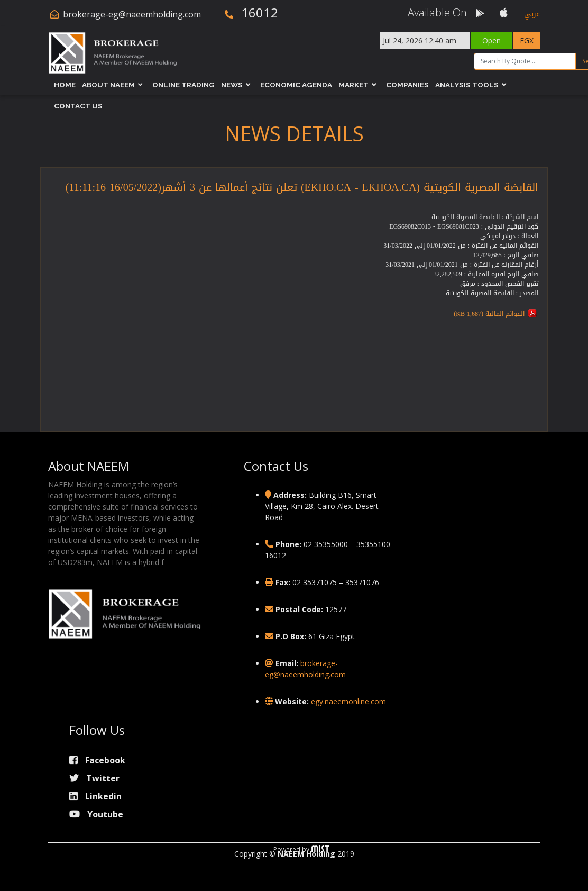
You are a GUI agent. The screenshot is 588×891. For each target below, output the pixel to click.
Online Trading (183, 85)
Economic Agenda (296, 85)
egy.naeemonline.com (348, 701)
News (232, 85)
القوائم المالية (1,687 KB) (489, 314)
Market (353, 85)
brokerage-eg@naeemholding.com (132, 14)
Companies (407, 85)
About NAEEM (108, 85)
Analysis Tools (467, 85)
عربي (532, 14)
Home (65, 85)
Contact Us (78, 106)
